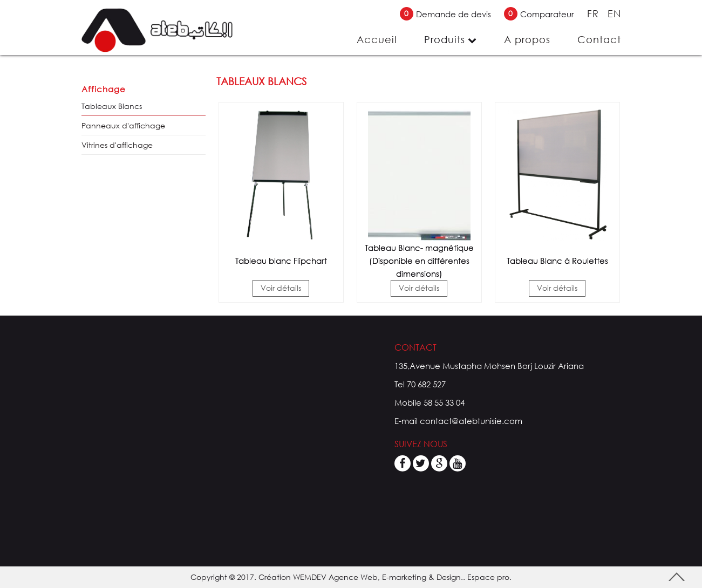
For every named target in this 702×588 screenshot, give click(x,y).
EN (614, 13)
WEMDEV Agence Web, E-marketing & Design (377, 577)
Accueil (377, 39)
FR (595, 13)
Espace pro (488, 577)
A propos (527, 39)
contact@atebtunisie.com (471, 421)
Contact (599, 39)
